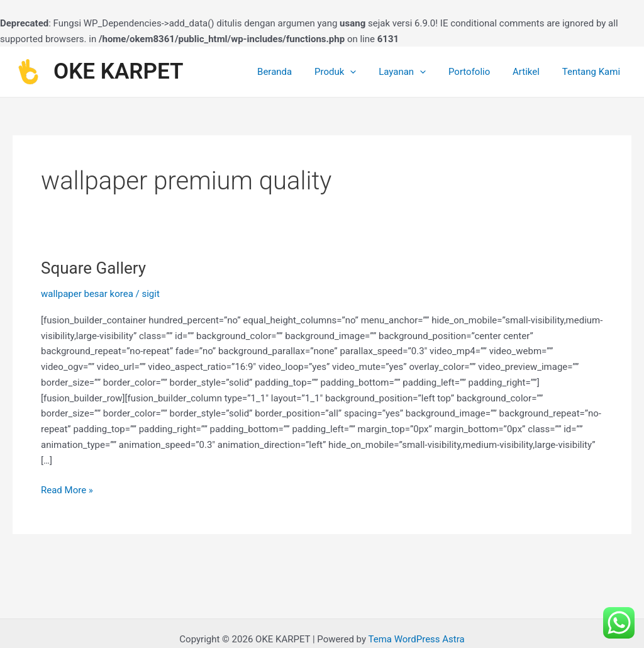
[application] (366, 72)
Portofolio (478, 72)
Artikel (532, 72)
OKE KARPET (119, 71)
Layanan (415, 72)
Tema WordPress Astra (416, 639)
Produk (352, 72)
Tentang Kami (593, 72)
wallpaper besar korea (87, 294)
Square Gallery (93, 268)
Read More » (67, 489)
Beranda (295, 72)
